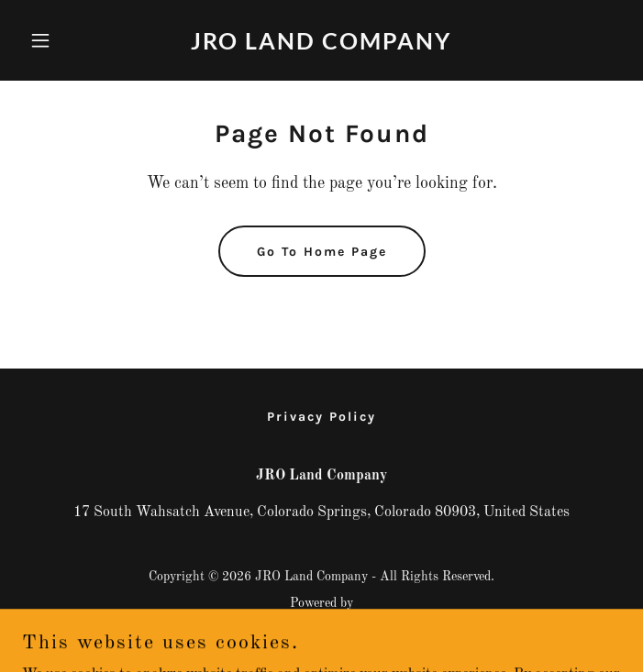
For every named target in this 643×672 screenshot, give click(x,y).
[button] (67, 40)
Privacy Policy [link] (321, 417)
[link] (321, 46)
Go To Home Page (322, 252)
